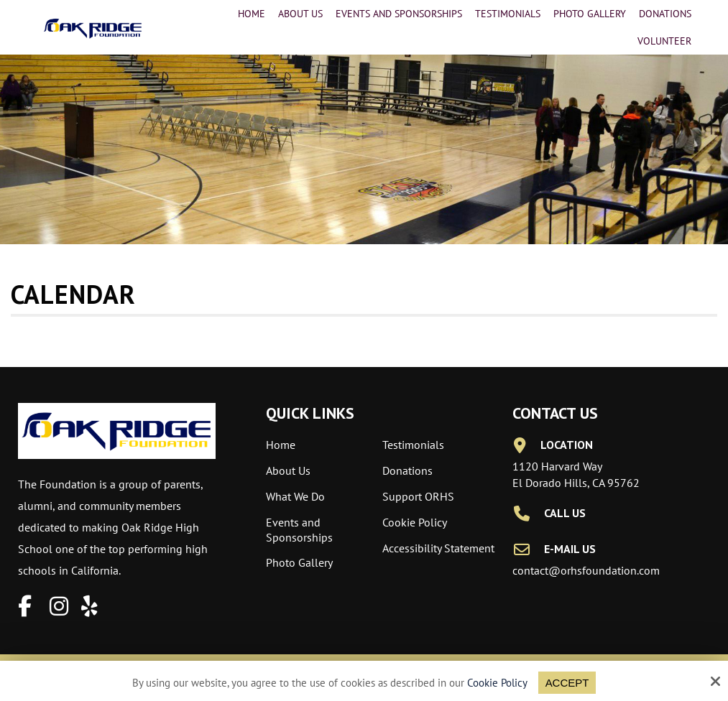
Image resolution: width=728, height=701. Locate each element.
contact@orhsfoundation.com (586, 570)
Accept (567, 683)
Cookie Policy (497, 683)
